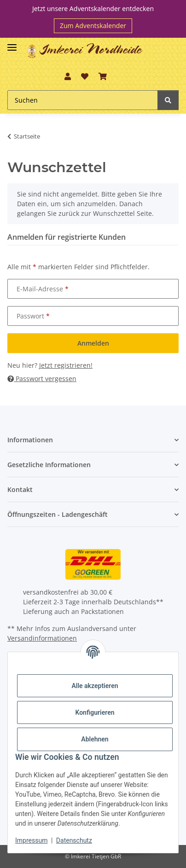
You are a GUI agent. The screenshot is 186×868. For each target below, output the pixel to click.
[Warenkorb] (103, 76)
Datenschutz (74, 840)
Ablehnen (95, 739)
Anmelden (93, 343)
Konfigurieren (95, 712)
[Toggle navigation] (12, 43)
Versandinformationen (42, 638)
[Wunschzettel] (85, 76)
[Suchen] (83, 100)
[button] (67, 76)
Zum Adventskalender (93, 26)
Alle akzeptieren (95, 686)
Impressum (31, 840)
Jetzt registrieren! (66, 365)
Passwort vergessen (42, 379)
